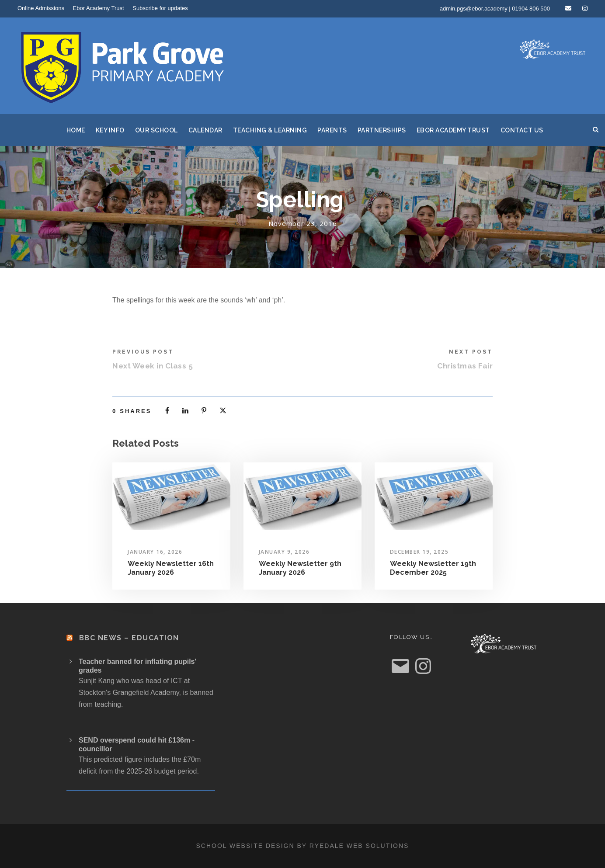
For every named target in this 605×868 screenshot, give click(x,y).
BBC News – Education (129, 638)
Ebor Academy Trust (99, 8)
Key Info (110, 130)
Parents (332, 130)
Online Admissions (41, 8)
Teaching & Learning (270, 130)
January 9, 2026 (284, 552)
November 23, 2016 (303, 223)
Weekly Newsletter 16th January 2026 (171, 568)
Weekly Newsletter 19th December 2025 (433, 568)
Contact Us (522, 130)
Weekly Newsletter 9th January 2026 (300, 568)
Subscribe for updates (160, 8)
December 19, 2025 (419, 552)
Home (76, 130)
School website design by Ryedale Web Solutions (303, 846)
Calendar (205, 130)
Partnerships (382, 130)
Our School (156, 130)
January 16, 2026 (155, 552)
